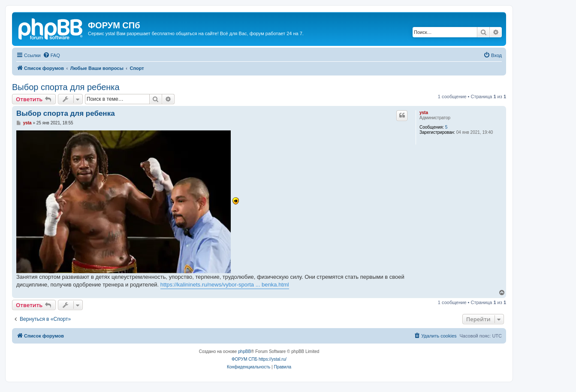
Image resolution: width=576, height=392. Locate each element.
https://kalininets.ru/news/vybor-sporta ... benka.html (225, 285)
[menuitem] (51, 55)
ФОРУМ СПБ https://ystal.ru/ (259, 359)
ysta (424, 113)
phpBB (244, 351)
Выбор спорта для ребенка (66, 87)
